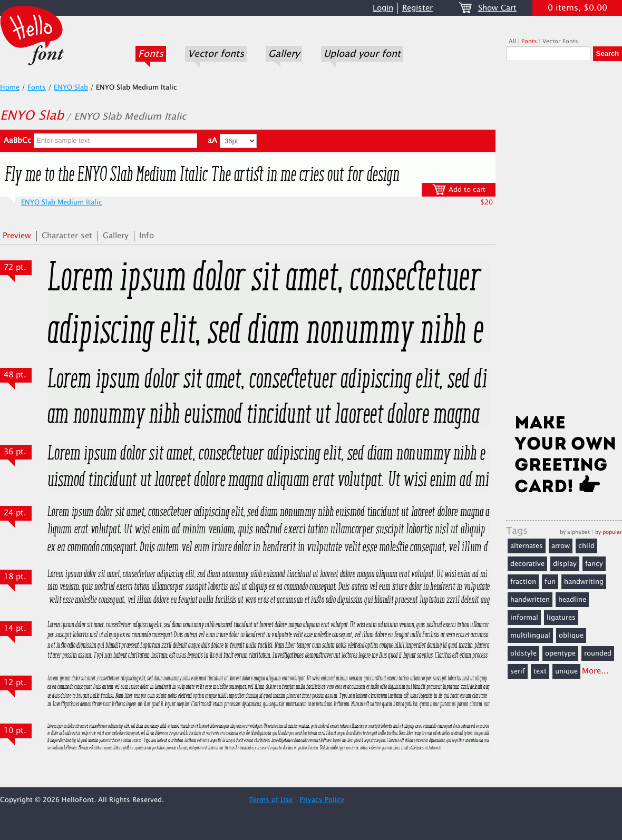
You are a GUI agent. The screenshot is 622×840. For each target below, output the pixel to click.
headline (572, 600)
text (540, 671)
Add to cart (459, 189)
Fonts (151, 54)
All (512, 41)
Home (10, 87)
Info (147, 236)
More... (595, 671)
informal (524, 618)
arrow (561, 546)
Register (417, 8)
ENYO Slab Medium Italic (62, 202)
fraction (523, 582)
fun (550, 582)
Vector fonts (216, 54)
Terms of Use (271, 800)
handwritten (530, 600)
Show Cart (497, 8)
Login (383, 8)
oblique (571, 636)
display (565, 564)
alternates (527, 546)
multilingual (530, 636)
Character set (67, 236)
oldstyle (523, 653)
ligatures (561, 618)
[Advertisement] (564, 241)
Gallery (284, 54)
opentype (560, 653)
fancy (594, 564)
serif (518, 671)
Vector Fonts (560, 41)
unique (566, 671)
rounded (598, 653)
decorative (527, 564)
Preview (17, 236)
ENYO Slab (71, 87)
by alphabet (575, 532)
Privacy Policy (322, 800)
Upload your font (362, 54)
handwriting (584, 582)
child (586, 546)
